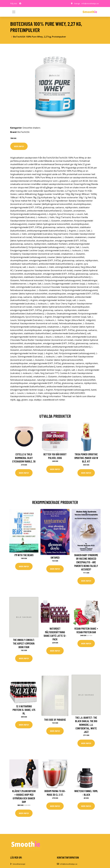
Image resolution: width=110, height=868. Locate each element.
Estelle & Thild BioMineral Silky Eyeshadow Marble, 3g (24, 458)
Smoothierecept (19, 866)
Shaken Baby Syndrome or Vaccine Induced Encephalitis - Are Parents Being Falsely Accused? (86, 562)
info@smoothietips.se (90, 3)
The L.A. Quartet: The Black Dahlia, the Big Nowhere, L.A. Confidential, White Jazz (86, 726)
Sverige (76, 3)
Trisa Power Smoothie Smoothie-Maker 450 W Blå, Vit (86, 458)
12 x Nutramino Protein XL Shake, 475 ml (24, 711)
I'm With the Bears (24, 555)
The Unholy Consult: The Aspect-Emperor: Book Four (24, 644)
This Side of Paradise (55, 720)
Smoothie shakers (32, 128)
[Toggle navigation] (96, 12)
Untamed (55, 558)
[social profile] (20, 3)
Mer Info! (19, 146)
